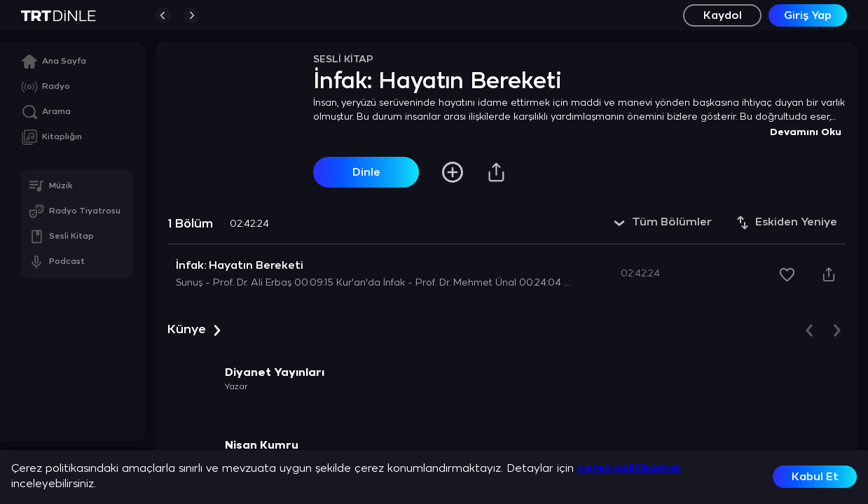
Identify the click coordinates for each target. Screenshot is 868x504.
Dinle (366, 173)
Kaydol (723, 16)
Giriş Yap (808, 16)
